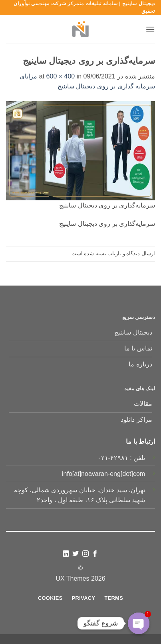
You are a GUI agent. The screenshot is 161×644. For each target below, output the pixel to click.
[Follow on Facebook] (95, 554)
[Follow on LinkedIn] (66, 554)
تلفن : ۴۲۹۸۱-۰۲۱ (121, 458)
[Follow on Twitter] (76, 554)
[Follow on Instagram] (85, 554)
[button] (150, 29)
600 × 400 (61, 76)
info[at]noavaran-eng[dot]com (103, 474)
